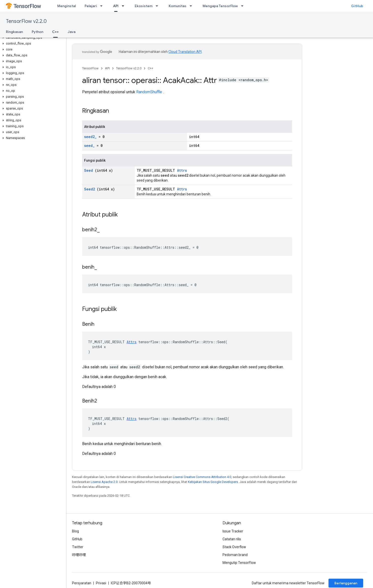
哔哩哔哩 (79, 555)
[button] (32, 38)
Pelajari (91, 6)
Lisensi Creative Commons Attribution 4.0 (202, 477)
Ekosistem (144, 6)
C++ (150, 68)
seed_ (89, 146)
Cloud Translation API (185, 52)
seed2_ (90, 137)
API (107, 68)
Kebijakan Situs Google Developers (213, 482)
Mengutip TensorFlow (239, 563)
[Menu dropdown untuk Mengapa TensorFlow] (244, 6)
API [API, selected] (116, 6)
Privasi (101, 583)
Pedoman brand (235, 555)
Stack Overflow (234, 547)
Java (72, 32)
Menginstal (67, 6)
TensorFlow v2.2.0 (26, 21)
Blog (75, 531)
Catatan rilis (232, 539)
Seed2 (90, 189)
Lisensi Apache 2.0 (104, 482)
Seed (89, 170)
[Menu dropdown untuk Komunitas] (192, 6)
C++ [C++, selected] (55, 32)
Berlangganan (346, 583)
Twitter (78, 547)
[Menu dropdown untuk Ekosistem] (158, 6)
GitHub (357, 6)
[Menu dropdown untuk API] (124, 6)
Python (37, 32)
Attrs (182, 170)
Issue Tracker (233, 531)
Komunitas (178, 6)
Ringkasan (14, 32)
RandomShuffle (149, 92)
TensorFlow (90, 68)
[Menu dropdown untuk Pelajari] (103, 6)
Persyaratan (82, 583)
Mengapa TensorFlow (220, 6)
